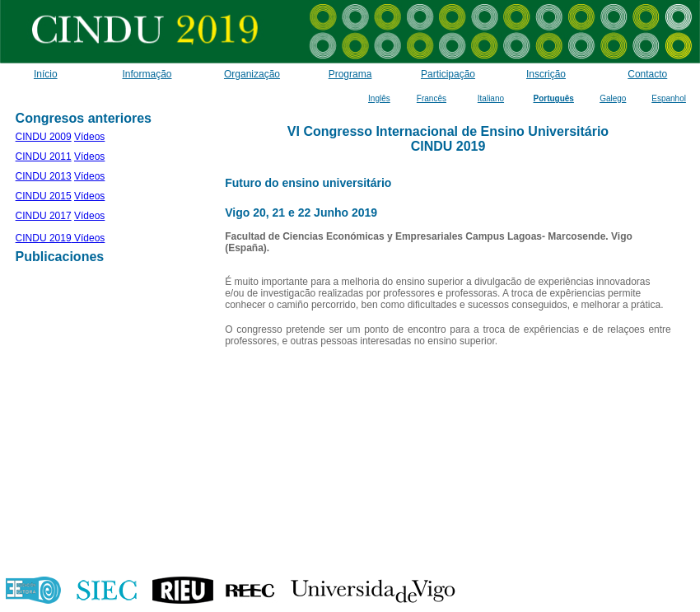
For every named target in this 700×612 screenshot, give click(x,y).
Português (553, 98)
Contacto (647, 74)
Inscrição (546, 74)
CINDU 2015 (44, 196)
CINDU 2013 (44, 176)
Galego (613, 98)
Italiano (491, 98)
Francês (432, 98)
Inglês (379, 98)
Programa (350, 74)
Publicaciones (60, 257)
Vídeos (89, 137)
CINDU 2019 (44, 238)
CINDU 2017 (44, 216)
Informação (147, 74)
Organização (252, 74)
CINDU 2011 (44, 157)
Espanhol (669, 98)
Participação (448, 74)
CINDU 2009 (44, 137)
